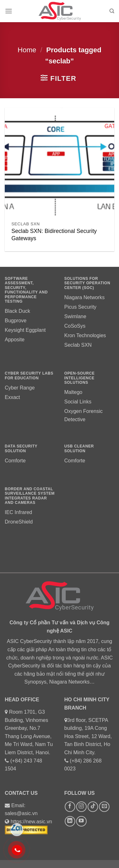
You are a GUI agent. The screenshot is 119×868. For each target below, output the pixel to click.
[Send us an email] (104, 807)
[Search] (112, 11)
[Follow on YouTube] (81, 821)
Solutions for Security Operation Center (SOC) (87, 283)
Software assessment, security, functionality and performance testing (26, 290)
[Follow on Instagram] (81, 807)
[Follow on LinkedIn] (70, 821)
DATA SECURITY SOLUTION (21, 448)
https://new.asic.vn (31, 822)
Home (27, 50)
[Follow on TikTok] (93, 807)
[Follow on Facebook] (70, 807)
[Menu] (9, 11)
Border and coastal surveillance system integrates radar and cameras (30, 496)
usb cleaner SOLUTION (79, 448)
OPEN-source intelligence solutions (80, 378)
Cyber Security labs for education (29, 376)
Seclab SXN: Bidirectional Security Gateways (54, 235)
